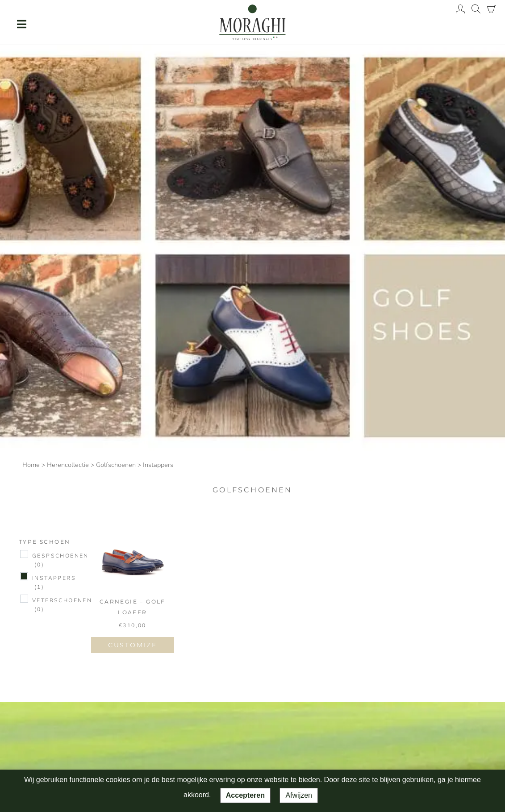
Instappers (54, 583)
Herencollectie (68, 465)
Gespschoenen (61, 561)
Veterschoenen (62, 606)
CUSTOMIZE (133, 645)
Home (31, 465)
